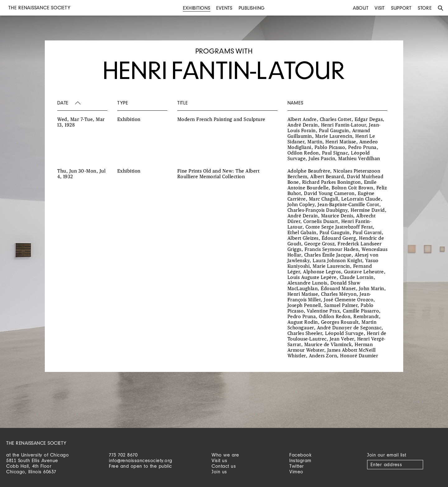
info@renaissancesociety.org (141, 460)
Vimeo (296, 472)
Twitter (297, 466)
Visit (380, 8)
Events (224, 8)
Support (401, 8)
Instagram (300, 460)
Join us (219, 472)
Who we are (225, 455)
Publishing (252, 8)
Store (425, 8)
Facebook (300, 455)
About (361, 8)
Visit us (219, 460)
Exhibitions (196, 8)
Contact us (224, 466)
